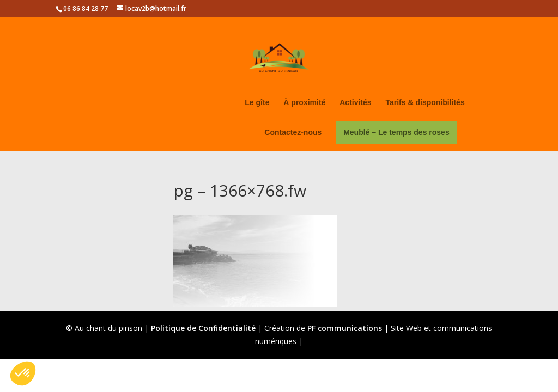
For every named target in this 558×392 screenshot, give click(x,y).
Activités (355, 103)
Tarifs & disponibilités (425, 103)
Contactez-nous (293, 133)
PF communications (345, 328)
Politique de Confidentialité (203, 328)
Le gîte (257, 103)
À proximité (304, 103)
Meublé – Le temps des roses (396, 132)
